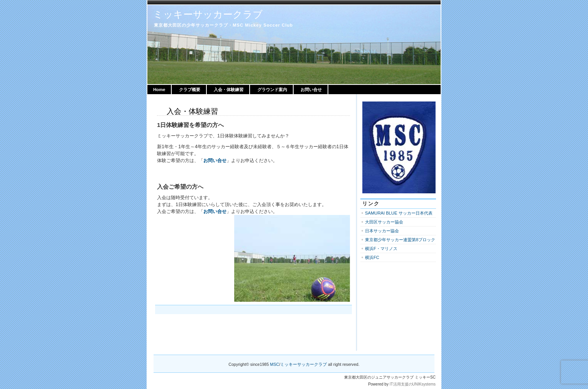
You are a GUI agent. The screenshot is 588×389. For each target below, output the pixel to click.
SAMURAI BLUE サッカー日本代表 (399, 213)
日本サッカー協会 (382, 231)
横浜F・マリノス (381, 249)
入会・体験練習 (229, 90)
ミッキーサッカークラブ (208, 14)
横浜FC (372, 257)
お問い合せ (311, 90)
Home (159, 90)
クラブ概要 (190, 90)
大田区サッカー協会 (384, 222)
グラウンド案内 (272, 90)
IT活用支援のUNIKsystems (413, 384)
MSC (275, 364)
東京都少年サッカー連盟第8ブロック (400, 240)
